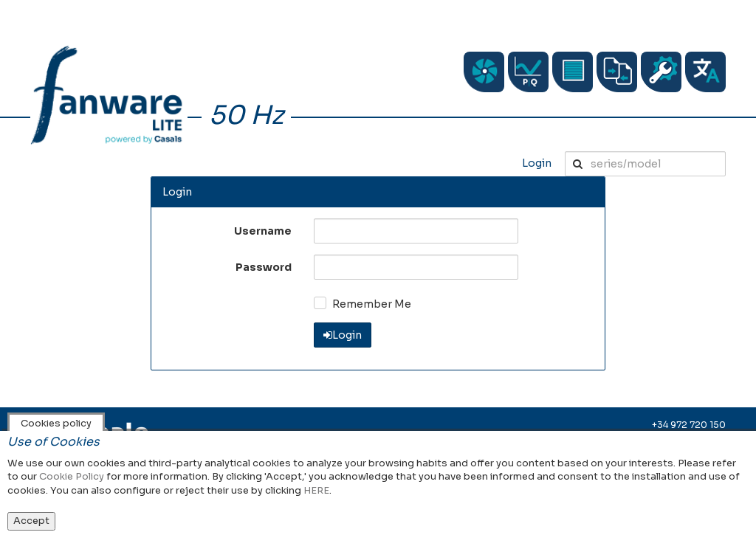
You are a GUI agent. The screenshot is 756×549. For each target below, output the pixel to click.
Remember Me (372, 304)
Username (263, 231)
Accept (31, 521)
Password (264, 267)
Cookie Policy (72, 476)
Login (537, 163)
